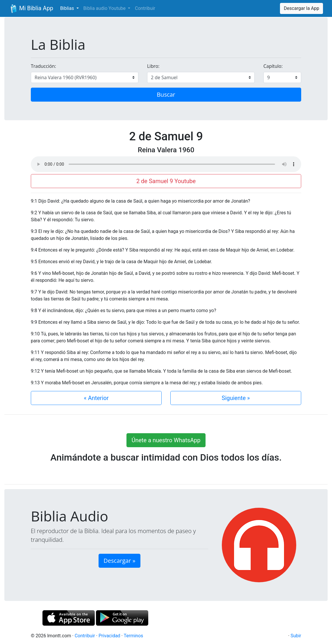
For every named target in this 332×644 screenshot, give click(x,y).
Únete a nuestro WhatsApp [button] (166, 440)
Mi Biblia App (31, 9)
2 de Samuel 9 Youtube (166, 181)
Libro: (153, 66)
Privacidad (109, 636)
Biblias (68, 8)
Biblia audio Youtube (105, 8)
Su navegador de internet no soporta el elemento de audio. (166, 164)
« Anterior (96, 398)
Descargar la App (301, 8)
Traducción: (43, 66)
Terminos (133, 636)
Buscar (166, 94)
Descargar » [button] (119, 561)
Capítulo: (273, 66)
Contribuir (145, 8)
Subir (296, 636)
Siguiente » (236, 398)
